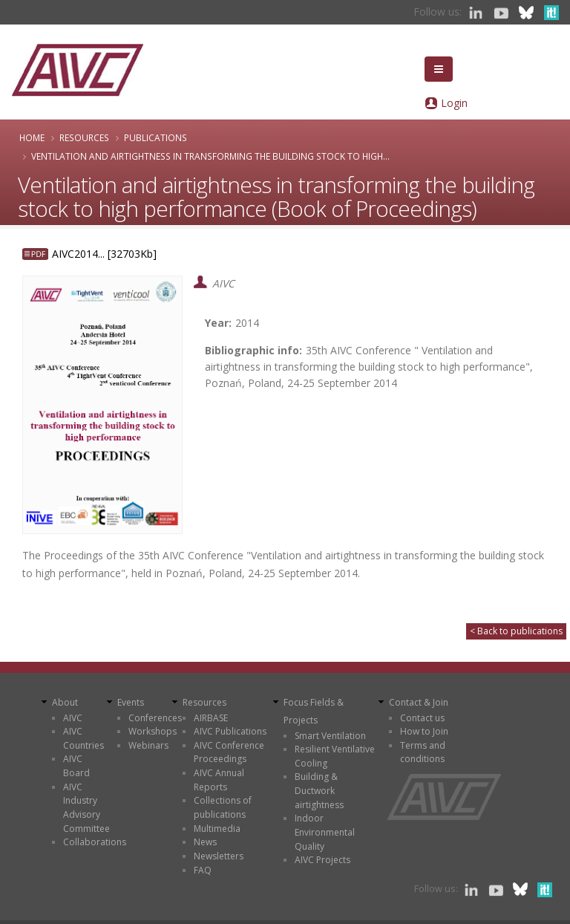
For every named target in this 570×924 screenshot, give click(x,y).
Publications (155, 137)
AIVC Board (76, 766)
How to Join (424, 731)
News (205, 842)
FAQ (203, 870)
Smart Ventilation (330, 736)
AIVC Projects (322, 860)
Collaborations (95, 842)
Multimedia (217, 829)
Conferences (155, 718)
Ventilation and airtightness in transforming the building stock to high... (210, 156)
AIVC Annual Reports (219, 780)
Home (32, 137)
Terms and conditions (423, 752)
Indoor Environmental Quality (325, 832)
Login (454, 103)
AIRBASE (211, 718)
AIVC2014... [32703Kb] (104, 254)
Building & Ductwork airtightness (319, 790)
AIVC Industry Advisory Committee (86, 808)
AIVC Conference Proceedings (229, 752)
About (65, 702)
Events (131, 702)
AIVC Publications (230, 731)
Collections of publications (223, 807)
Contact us (422, 718)
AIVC (73, 718)
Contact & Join (419, 702)
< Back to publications (516, 631)
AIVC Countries (83, 738)
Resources (84, 137)
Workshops (153, 731)
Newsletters (219, 856)
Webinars (148, 745)
